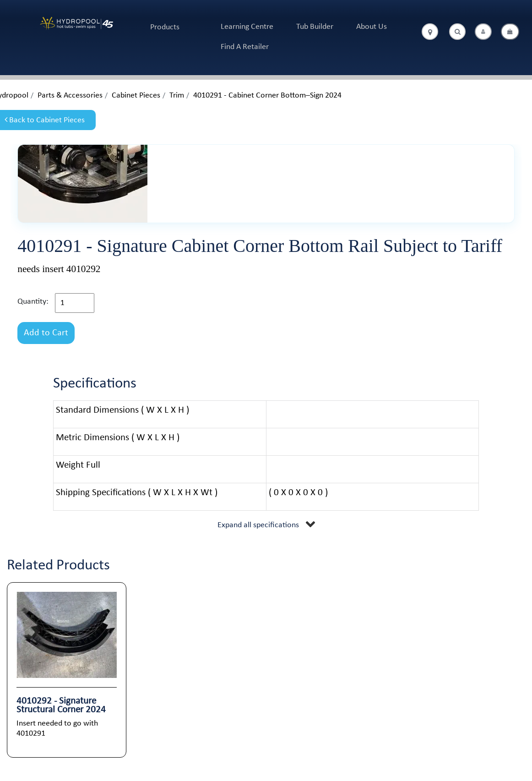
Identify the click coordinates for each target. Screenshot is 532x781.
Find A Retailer (245, 47)
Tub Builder (315, 27)
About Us (372, 27)
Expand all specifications (258, 525)
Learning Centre (247, 27)
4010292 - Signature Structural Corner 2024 (61, 705)
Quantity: (33, 302)
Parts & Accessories (70, 96)
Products (165, 27)
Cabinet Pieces (136, 96)
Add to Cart (46, 333)
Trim (177, 96)
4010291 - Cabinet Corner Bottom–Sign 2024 (267, 96)
